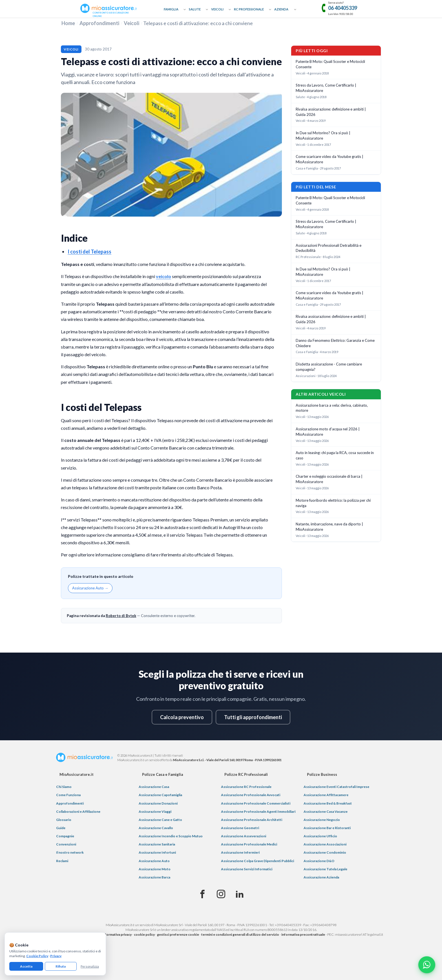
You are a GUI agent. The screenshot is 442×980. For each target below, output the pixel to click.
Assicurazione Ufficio (320, 836)
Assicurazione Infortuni (157, 852)
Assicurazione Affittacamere (326, 795)
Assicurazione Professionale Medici (249, 844)
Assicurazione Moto (155, 869)
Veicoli (217, 9)
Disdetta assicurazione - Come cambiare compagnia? (329, 367)
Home (68, 23)
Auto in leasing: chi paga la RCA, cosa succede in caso (335, 455)
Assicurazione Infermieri (240, 852)
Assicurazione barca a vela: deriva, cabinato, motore (332, 408)
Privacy (56, 956)
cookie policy (144, 934)
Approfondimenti (99, 23)
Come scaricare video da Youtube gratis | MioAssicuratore (330, 159)
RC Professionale (249, 9)
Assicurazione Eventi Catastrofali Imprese (336, 787)
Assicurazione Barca (154, 877)
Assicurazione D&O (319, 861)
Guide (61, 828)
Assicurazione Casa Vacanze (326, 811)
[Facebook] (202, 894)
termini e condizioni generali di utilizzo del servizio (240, 934)
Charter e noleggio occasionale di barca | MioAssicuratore (329, 479)
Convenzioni (66, 844)
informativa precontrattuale (303, 934)
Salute (195, 9)
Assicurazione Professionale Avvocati (251, 795)
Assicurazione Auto (154, 861)
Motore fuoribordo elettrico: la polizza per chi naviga (333, 503)
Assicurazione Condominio (325, 852)
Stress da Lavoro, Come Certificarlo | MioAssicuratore (326, 88)
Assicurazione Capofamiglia (160, 795)
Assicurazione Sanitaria (157, 844)
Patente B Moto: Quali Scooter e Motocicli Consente (330, 64)
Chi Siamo (64, 787)
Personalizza (90, 966)
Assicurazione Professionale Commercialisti (256, 803)
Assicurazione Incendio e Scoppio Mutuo (171, 836)
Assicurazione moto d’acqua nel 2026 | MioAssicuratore (328, 432)
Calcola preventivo (182, 717)
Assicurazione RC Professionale (246, 787)
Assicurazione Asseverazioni (244, 836)
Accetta (26, 966)
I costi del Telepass (89, 252)
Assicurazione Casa (154, 787)
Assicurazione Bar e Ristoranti (327, 828)
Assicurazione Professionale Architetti (252, 820)
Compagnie (65, 836)
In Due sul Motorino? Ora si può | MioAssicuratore (323, 136)
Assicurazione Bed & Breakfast (328, 803)
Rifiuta (61, 966)
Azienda (281, 9)
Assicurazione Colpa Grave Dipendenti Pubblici (258, 861)
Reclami (62, 861)
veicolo (163, 276)
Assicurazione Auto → (90, 588)
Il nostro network (70, 852)
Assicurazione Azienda (321, 877)
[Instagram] (221, 894)
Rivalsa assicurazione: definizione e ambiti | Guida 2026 (331, 112)
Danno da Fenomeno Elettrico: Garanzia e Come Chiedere (335, 343)
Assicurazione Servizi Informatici (247, 869)
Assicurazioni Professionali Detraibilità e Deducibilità (329, 248)
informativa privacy (117, 934)
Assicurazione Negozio (322, 820)
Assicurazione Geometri (240, 828)
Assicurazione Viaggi (155, 811)
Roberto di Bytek (121, 616)
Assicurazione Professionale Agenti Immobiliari (258, 811)
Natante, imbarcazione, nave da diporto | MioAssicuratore (329, 527)
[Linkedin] (240, 894)
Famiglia (171, 9)
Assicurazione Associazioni (325, 844)
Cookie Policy (37, 956)
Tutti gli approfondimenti (253, 717)
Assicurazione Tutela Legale (325, 869)
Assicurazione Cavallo (156, 828)
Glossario (64, 820)
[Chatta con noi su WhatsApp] (427, 965)
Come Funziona (68, 795)
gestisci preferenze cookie (178, 934)
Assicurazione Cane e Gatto (160, 820)
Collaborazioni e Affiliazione (78, 811)
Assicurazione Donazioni (158, 803)
